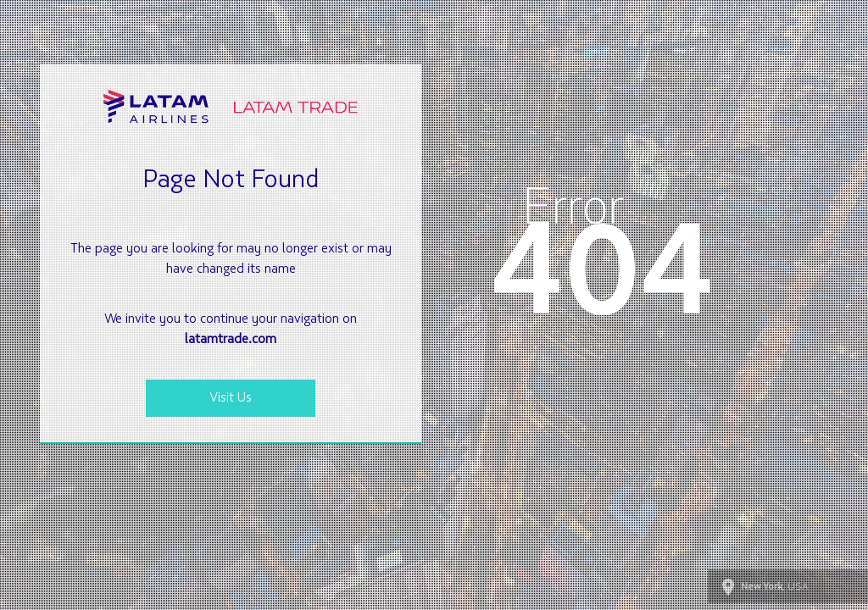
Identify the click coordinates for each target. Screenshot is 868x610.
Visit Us (231, 398)
